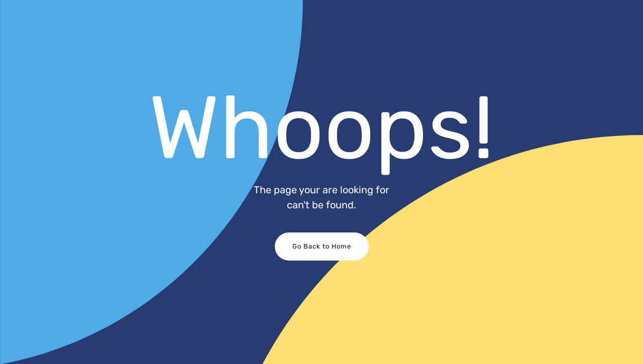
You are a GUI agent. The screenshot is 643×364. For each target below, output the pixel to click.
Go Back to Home (322, 246)
